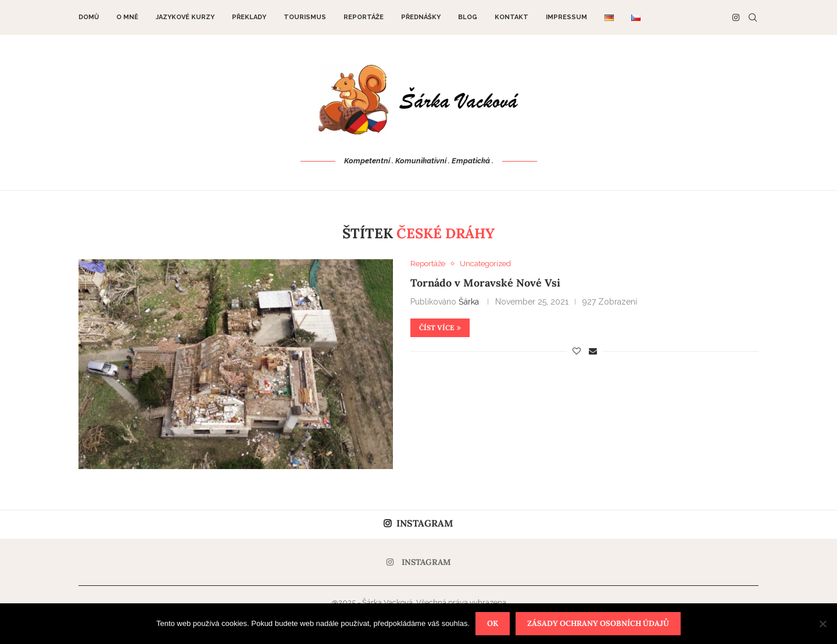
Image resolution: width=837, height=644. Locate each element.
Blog (468, 17)
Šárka (469, 302)
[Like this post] (577, 351)
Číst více (440, 328)
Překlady (249, 17)
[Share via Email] (593, 351)
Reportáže (364, 17)
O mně (127, 17)
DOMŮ (89, 17)
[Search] (753, 17)
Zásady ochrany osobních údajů (598, 623)
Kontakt (512, 17)
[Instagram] (736, 17)
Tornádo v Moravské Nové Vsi (485, 283)
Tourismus (305, 17)
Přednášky (421, 17)
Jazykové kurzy (185, 17)
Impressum (566, 17)
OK (493, 623)
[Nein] (822, 624)
